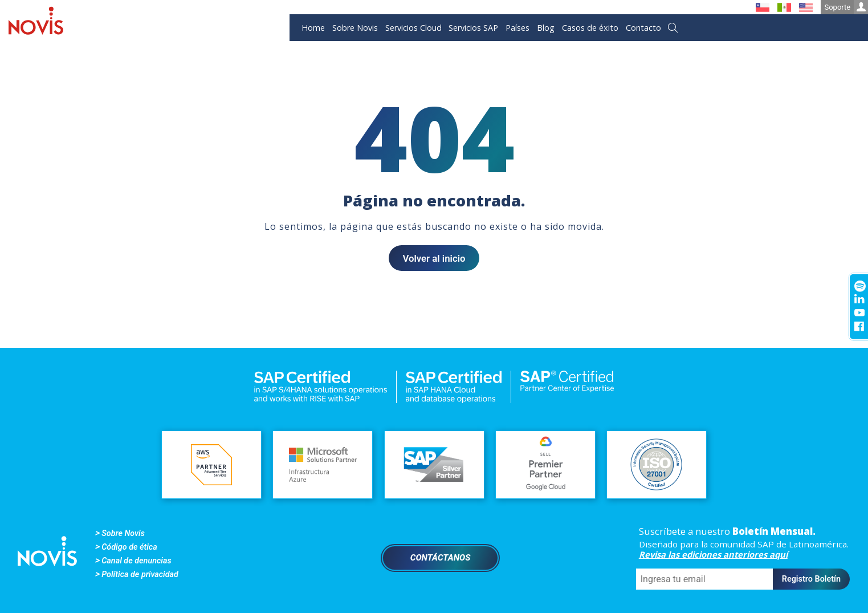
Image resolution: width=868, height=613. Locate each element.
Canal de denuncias (136, 561)
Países (517, 28)
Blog (546, 28)
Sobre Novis (355, 28)
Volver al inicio (434, 258)
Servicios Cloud (413, 28)
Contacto (643, 28)
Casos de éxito (590, 28)
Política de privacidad (140, 575)
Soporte (846, 7)
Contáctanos (441, 558)
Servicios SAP (473, 28)
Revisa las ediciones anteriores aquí (713, 554)
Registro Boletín (811, 579)
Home (313, 28)
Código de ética (129, 547)
